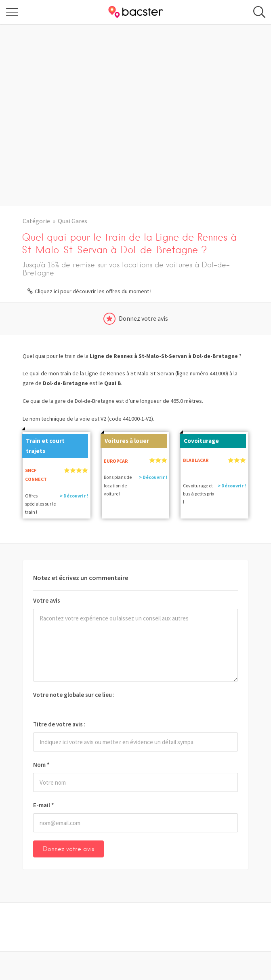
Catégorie (36, 221)
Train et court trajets (43, 444)
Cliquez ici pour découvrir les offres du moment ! (93, 291)
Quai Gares (72, 221)
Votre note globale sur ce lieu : (74, 695)
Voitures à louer (125, 439)
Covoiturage (199, 439)
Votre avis (47, 600)
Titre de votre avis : (59, 724)
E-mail (44, 805)
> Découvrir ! (74, 496)
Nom (41, 765)
